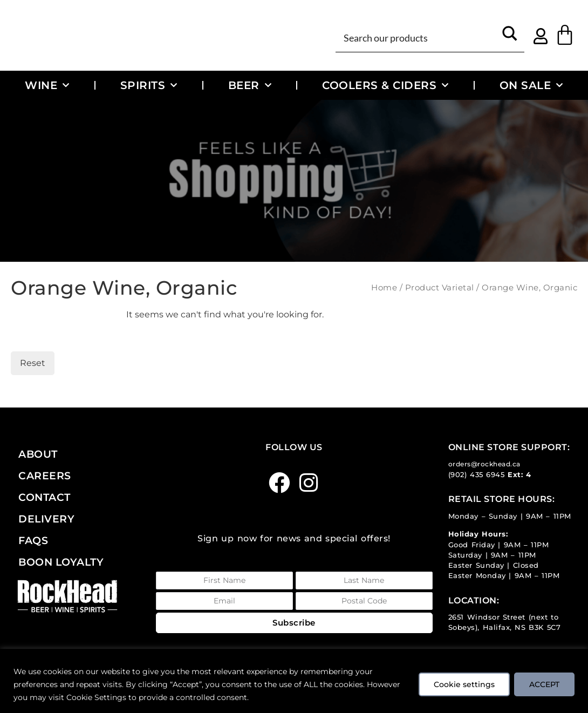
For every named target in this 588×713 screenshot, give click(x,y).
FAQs (33, 540)
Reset (33, 363)
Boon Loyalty (61, 562)
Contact (45, 497)
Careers (45, 476)
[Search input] (418, 37)
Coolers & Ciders (385, 85)
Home (384, 288)
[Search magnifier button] (510, 37)
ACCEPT (544, 684)
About (38, 454)
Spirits (149, 85)
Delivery (46, 519)
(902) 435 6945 (477, 475)
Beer (250, 85)
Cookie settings (463, 684)
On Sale (531, 85)
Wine (47, 85)
